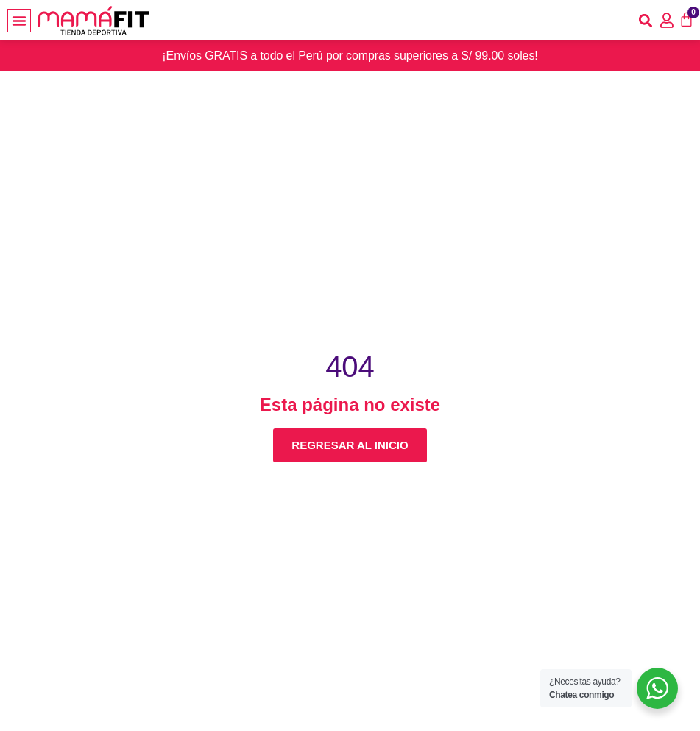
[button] (19, 21)
